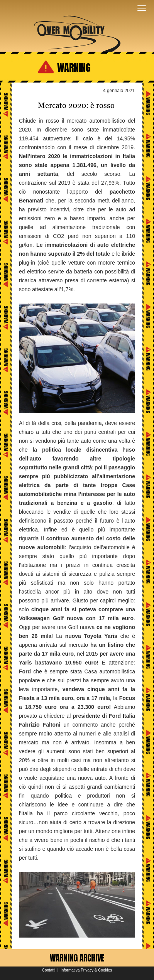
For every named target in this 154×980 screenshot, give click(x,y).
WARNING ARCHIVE (77, 958)
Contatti (49, 970)
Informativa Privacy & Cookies (86, 970)
